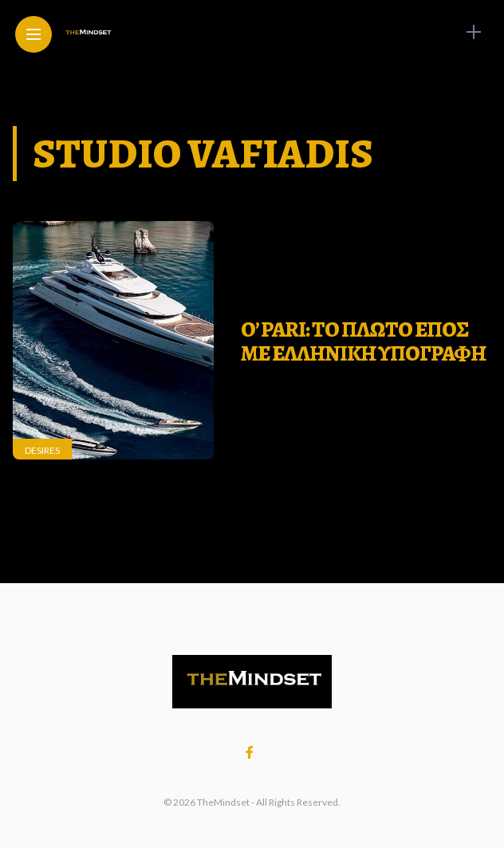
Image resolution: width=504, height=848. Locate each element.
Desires (42, 450)
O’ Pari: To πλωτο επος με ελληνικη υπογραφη (363, 341)
